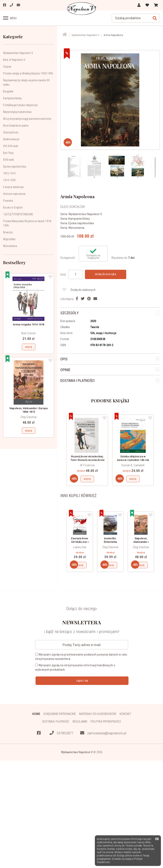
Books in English (13, 207)
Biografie (8, 91)
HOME (36, 714)
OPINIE (65, 370)
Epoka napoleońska (15, 167)
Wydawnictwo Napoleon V (18, 53)
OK (157, 839)
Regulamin (80, 722)
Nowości (8, 232)
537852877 (61, 733)
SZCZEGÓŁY (70, 313)
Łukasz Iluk (80, 547)
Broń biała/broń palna (16, 126)
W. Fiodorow (87, 465)
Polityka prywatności (106, 722)
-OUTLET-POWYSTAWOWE (18, 214)
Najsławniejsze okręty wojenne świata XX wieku (26, 82)
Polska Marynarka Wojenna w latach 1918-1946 (27, 223)
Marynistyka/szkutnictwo (17, 112)
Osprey (7, 67)
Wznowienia (10, 246)
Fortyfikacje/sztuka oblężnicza (20, 105)
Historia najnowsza (14, 194)
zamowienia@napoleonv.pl (103, 733)
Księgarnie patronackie (60, 714)
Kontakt (125, 714)
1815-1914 (9, 173)
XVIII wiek (8, 160)
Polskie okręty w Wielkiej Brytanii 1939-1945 (28, 73)
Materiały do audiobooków (98, 714)
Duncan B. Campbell (133, 465)
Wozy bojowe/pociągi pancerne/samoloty (27, 119)
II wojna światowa (13, 187)
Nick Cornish (29, 333)
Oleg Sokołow (29, 417)
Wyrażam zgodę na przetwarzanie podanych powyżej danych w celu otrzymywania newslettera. (81, 657)
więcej (29, 347)
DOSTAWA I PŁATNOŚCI (77, 381)
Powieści (8, 201)
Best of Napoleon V (14, 60)
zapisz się (82, 681)
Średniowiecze (11, 139)
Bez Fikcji (8, 153)
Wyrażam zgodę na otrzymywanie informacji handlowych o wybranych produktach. (75, 667)
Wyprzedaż (9, 239)
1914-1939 (9, 180)
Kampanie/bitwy (12, 98)
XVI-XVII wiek (11, 146)
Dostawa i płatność (56, 722)
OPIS (64, 359)
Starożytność (11, 132)
